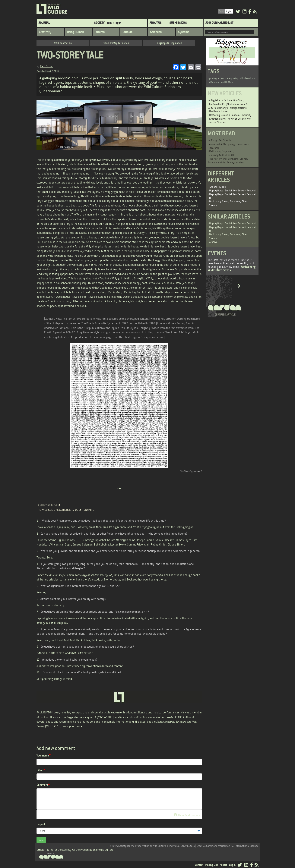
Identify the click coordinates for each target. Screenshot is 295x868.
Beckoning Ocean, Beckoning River (228, 201)
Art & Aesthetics (63, 43)
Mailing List (211, 865)
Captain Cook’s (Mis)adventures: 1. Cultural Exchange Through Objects (228, 106)
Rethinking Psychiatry (222, 151)
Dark (221, 11)
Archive (213, 242)
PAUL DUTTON (44, 712)
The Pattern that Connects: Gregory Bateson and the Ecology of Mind (228, 161)
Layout (41, 824)
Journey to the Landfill (222, 155)
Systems (184, 32)
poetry (213, 78)
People (223, 865)
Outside (127, 32)
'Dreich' (213, 205)
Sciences (156, 32)
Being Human (75, 32)
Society (99, 23)
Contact (199, 865)
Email (40, 770)
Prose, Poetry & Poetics (116, 43)
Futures (100, 32)
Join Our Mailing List (219, 23)
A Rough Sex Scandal (221, 140)
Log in (232, 865)
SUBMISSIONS (178, 23)
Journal (44, 23)
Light (229, 11)
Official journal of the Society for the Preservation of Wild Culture (75, 850)
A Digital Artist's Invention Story (227, 100)
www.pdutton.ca (73, 726)
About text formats (187, 815)
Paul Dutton (47, 66)
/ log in (117, 23)
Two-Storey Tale (217, 187)
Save (41, 840)
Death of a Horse (218, 111)
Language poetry (229, 78)
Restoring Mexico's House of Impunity (230, 115)
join (109, 23)
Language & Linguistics (169, 43)
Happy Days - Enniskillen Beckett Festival (232, 190)
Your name (43, 755)
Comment (42, 785)
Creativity (45, 32)
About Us (156, 23)
